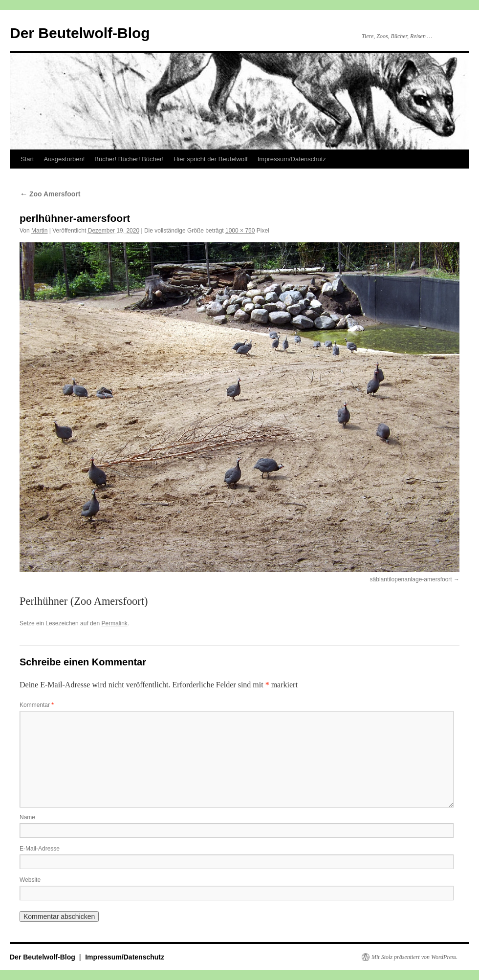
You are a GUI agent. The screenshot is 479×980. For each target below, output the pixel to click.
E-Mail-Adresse (40, 849)
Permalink (114, 623)
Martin (39, 231)
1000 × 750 (240, 231)
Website (30, 880)
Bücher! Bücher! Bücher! (129, 159)
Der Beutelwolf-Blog (80, 33)
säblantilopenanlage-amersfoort (411, 579)
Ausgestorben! (64, 159)
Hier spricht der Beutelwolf (211, 159)
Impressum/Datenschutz (292, 159)
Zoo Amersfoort (50, 194)
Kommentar (37, 705)
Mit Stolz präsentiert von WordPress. (414, 957)
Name (27, 817)
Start (27, 159)
